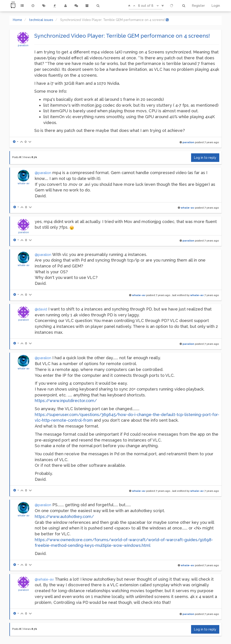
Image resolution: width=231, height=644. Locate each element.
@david (41, 309)
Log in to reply (205, 158)
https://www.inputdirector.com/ (66, 401)
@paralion (43, 173)
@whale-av (44, 579)
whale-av (23, 183)
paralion (23, 45)
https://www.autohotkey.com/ (64, 516)
